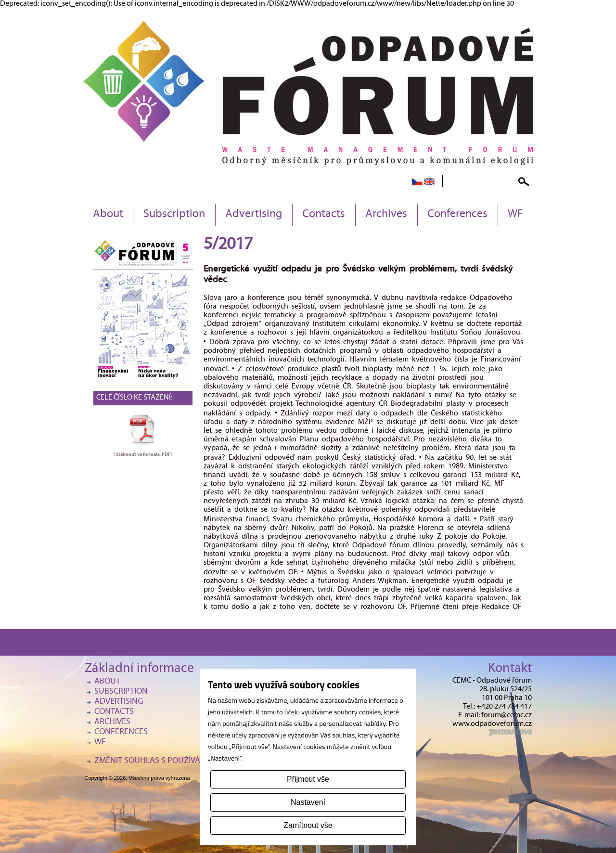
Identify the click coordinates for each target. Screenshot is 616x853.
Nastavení (308, 802)
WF (515, 215)
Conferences (457, 215)
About (108, 215)
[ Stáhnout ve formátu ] (143, 454)
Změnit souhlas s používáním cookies (171, 761)
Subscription (174, 215)
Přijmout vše (308, 779)
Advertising (254, 215)
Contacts (324, 215)
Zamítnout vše (308, 825)
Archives (386, 215)
